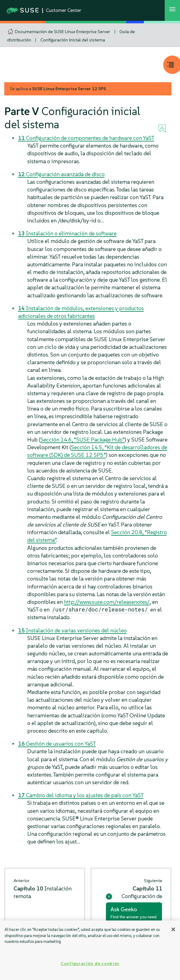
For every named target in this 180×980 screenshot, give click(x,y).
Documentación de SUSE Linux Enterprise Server (63, 32)
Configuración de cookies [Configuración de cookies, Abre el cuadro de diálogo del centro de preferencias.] (90, 963)
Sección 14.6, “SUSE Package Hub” (82, 440)
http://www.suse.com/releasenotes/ (107, 602)
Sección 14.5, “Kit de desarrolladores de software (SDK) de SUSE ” (97, 451)
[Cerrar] (173, 929)
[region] (90, 950)
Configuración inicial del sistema (73, 40)
